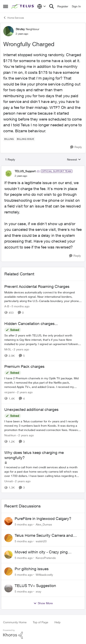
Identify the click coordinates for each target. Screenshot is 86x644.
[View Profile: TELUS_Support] (8, 173)
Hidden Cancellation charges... (31, 324)
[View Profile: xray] (8, 588)
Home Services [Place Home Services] (14, 18)
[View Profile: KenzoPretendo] (8, 555)
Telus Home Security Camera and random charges (44, 536)
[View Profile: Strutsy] (8, 31)
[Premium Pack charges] (43, 382)
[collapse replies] (43, 168)
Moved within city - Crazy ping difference (41, 552)
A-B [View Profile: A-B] (7, 306)
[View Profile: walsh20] (8, 538)
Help (57, 622)
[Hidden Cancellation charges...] (43, 339)
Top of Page (41, 622)
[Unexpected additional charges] (43, 426)
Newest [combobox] (74, 160)
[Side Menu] (6, 6)
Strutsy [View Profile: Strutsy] (20, 29)
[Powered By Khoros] (43, 634)
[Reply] (76, 147)
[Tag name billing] (9, 139)
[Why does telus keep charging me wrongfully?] (43, 471)
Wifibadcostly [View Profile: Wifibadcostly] (44, 575)
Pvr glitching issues (32, 569)
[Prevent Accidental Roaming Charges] (43, 297)
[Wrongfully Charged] (21, 176)
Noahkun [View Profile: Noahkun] (10, 435)
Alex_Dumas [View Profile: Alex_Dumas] (44, 524)
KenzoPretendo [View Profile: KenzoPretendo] (46, 558)
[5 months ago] (24, 524)
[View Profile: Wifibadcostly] (8, 571)
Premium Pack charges (24, 366)
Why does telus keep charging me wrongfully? (34, 455)
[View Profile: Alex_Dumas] (8, 521)
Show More (43, 603)
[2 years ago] (21, 349)
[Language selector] (42, 6)
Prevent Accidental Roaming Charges (37, 286)
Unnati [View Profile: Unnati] (9, 481)
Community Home (15, 622)
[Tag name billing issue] (26, 139)
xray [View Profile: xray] (38, 591)
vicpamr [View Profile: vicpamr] (10, 392)
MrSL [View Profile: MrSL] (8, 349)
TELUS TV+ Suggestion (35, 586)
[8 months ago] (20, 306)
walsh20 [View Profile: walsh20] (41, 541)
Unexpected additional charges (31, 409)
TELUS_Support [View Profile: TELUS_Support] (25, 171)
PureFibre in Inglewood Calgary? (43, 519)
